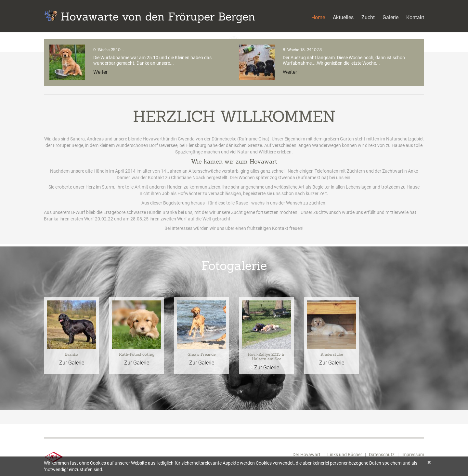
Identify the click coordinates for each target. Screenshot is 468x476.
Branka (72, 354)
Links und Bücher (345, 455)
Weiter (100, 72)
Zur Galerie (72, 363)
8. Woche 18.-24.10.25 (302, 50)
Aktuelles (343, 17)
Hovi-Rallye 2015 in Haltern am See (266, 357)
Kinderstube (332, 354)
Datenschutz (382, 455)
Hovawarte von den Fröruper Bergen (158, 16)
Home (318, 17)
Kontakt (415, 17)
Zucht (368, 17)
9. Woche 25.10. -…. (110, 50)
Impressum (413, 455)
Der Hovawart (306, 455)
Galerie (390, 17)
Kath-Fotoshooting (137, 354)
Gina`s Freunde (201, 354)
